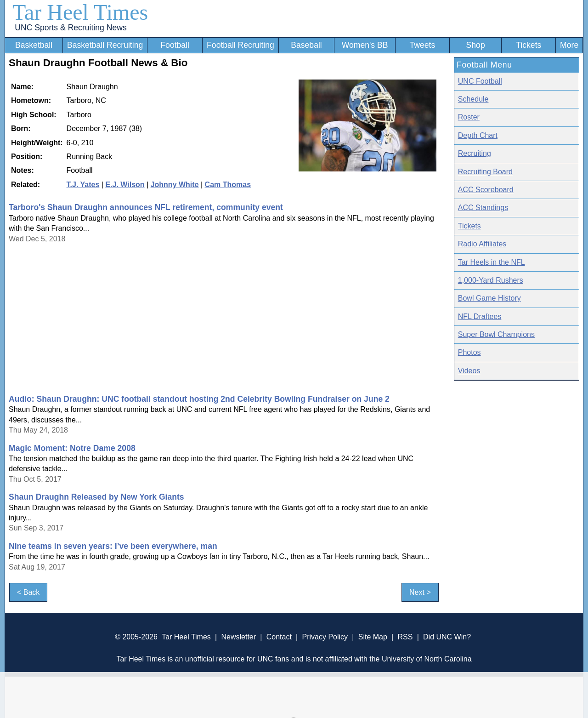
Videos (469, 371)
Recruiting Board (485, 172)
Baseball (306, 45)
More (569, 45)
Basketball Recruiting (105, 45)
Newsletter (238, 637)
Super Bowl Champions (496, 334)
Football (175, 45)
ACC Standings (483, 208)
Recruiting (475, 153)
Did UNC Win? (447, 637)
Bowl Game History (489, 298)
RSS (405, 637)
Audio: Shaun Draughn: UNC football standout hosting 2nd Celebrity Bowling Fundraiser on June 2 (199, 399)
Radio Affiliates (482, 244)
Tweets (422, 45)
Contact (279, 637)
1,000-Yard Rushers (491, 280)
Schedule (473, 99)
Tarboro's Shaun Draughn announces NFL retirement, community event (146, 207)
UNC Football (480, 81)
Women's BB (365, 45)
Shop (476, 45)
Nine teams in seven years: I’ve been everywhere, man (113, 546)
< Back (28, 592)
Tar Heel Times (80, 12)
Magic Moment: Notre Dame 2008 (72, 448)
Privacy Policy (325, 637)
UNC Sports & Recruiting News (71, 28)
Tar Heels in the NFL (492, 262)
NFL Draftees (480, 316)
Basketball (34, 45)
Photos (469, 352)
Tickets (529, 45)
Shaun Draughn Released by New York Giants (96, 497)
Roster (469, 117)
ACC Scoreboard (486, 190)
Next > (420, 592)
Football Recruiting (240, 45)
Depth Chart (478, 135)
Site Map (373, 637)
